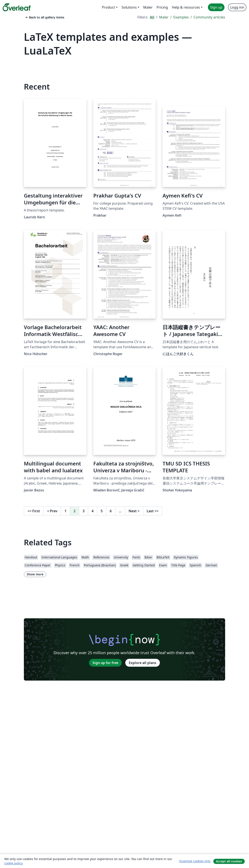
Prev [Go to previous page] (52, 511)
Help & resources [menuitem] (186, 7)
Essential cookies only (195, 861)
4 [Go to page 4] (93, 511)
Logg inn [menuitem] (237, 7)
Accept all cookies (229, 861)
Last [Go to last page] (153, 511)
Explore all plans (143, 663)
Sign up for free (105, 663)
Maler (164, 17)
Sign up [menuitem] (216, 7)
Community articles (209, 17)
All (152, 17)
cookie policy (13, 863)
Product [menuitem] (108, 7)
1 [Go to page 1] (65, 511)
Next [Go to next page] (134, 511)
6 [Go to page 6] (111, 511)
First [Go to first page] (34, 511)
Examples (181, 17)
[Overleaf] (17, 7)
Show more (35, 574)
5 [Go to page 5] (102, 511)
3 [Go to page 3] (84, 511)
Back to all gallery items (45, 17)
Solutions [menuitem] (129, 7)
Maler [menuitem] (148, 7)
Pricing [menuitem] (162, 7)
